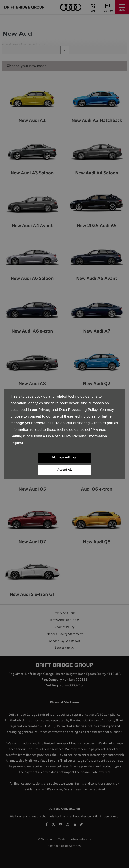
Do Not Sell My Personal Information (76, 436)
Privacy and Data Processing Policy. (68, 410)
